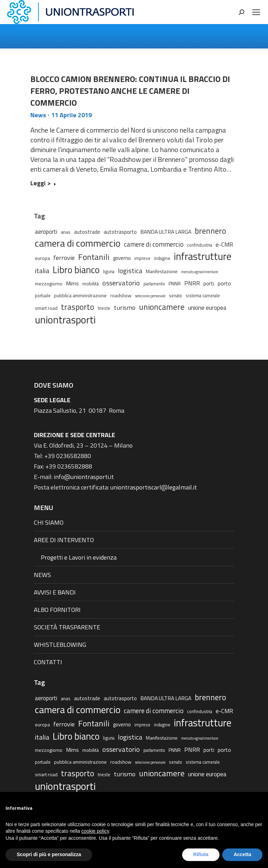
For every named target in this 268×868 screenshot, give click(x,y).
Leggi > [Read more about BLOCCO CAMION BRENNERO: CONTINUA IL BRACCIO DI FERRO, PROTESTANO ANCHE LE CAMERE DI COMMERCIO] (43, 184)
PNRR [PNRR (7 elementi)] (192, 283)
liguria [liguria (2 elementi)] (109, 272)
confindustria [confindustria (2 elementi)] (200, 245)
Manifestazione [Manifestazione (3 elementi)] (162, 271)
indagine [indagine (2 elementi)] (162, 258)
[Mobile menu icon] (256, 12)
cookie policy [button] (95, 831)
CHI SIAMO (49, 522)
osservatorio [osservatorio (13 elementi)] (121, 283)
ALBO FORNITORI (57, 610)
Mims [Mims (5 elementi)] (72, 283)
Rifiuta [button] (201, 854)
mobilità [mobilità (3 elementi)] (91, 283)
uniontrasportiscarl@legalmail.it (154, 487)
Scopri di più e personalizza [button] (49, 854)
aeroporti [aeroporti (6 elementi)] (46, 231)
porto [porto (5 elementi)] (224, 283)
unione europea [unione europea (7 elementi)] (207, 308)
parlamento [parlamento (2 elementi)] (154, 284)
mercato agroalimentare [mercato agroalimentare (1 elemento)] (200, 272)
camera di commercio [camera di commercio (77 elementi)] (78, 243)
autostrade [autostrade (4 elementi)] (87, 232)
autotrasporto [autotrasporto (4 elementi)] (120, 232)
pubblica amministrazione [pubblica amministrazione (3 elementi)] (80, 295)
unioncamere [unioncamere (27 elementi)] (162, 307)
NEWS (42, 575)
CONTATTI (48, 662)
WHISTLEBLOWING (60, 645)
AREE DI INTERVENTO (64, 540)
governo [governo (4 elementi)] (122, 258)
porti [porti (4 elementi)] (209, 283)
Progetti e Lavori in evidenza (79, 557)
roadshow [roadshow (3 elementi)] (121, 295)
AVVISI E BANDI (55, 592)
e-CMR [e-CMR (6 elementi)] (224, 244)
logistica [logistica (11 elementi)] (130, 271)
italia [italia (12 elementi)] (42, 271)
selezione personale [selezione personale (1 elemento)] (150, 296)
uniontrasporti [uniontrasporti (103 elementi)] (65, 320)
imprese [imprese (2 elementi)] (142, 258)
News (38, 115)
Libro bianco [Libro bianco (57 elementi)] (76, 270)
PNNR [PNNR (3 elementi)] (175, 283)
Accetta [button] (242, 854)
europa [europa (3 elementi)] (42, 258)
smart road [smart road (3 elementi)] (46, 308)
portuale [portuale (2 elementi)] (43, 296)
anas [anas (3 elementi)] (66, 232)
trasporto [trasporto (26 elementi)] (78, 307)
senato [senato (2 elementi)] (176, 296)
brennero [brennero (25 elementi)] (210, 231)
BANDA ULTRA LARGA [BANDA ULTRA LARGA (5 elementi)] (166, 232)
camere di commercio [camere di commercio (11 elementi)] (154, 244)
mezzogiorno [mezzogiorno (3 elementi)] (49, 283)
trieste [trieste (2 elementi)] (104, 308)
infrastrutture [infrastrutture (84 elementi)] (203, 256)
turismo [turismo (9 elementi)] (125, 307)
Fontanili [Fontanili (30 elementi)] (94, 257)
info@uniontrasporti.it (84, 477)
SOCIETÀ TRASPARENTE (67, 627)
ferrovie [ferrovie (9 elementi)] (64, 257)
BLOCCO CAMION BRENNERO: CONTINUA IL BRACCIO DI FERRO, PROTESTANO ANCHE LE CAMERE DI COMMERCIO (130, 91)
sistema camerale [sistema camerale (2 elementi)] (203, 296)
